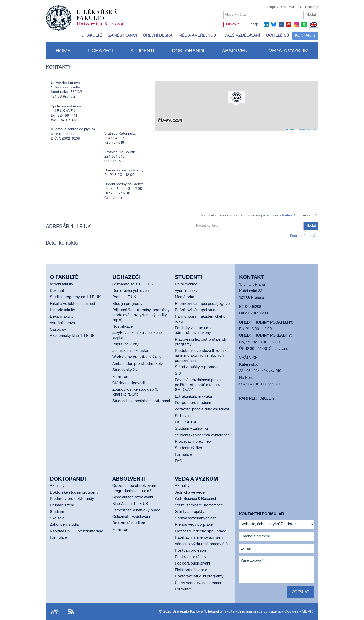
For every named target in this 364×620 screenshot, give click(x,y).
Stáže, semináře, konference (199, 505)
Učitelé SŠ (277, 36)
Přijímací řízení (62, 505)
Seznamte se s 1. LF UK (133, 284)
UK (284, 7)
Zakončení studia (64, 525)
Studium (57, 512)
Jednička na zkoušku (130, 351)
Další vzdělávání (242, 36)
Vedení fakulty (62, 284)
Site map (56, 612)
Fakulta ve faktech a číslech (73, 304)
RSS (71, 612)
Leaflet (290, 130)
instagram (296, 24)
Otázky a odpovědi (128, 383)
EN (313, 27)
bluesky (274, 24)
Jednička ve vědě (190, 493)
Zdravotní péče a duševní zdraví (202, 409)
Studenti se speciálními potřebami (141, 401)
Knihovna (183, 416)
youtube (289, 24)
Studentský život (127, 370)
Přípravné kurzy (126, 344)
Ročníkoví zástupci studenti (198, 310)
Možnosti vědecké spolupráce (200, 531)
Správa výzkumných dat (195, 518)
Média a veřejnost (198, 36)
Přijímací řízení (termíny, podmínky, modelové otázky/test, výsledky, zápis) (141, 315)
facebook (281, 24)
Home (63, 51)
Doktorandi (188, 51)
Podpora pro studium (193, 403)
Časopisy (58, 330)
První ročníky (186, 284)
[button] (236, 99)
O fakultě (92, 36)
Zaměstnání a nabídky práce (136, 510)
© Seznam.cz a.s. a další (306, 130)
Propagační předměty (193, 442)
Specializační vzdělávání (133, 497)
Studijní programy (127, 304)
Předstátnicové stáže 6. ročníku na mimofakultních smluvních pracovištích (202, 356)
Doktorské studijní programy (74, 493)
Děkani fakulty (62, 317)
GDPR (307, 612)
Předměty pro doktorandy (72, 499)
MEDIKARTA (186, 422)
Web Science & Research (196, 499)
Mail (292, 7)
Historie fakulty (63, 310)
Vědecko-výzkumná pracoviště (201, 544)
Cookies (291, 612)
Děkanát (57, 291)
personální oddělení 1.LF (281, 215)
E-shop (253, 24)
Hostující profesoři (190, 551)
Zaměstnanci (123, 36)
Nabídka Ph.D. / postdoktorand (77, 531)
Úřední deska (158, 36)
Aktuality (57, 486)
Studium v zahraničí (191, 429)
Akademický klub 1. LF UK (72, 336)
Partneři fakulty (257, 399)
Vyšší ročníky (186, 291)
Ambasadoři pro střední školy (138, 364)
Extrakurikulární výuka (193, 397)
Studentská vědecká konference (202, 435)
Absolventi (237, 51)
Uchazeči (100, 51)
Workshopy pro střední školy (137, 357)
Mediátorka (185, 297)
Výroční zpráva (62, 323)
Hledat (311, 15)
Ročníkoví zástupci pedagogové (202, 304)
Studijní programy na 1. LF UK (75, 297)
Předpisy (272, 7)
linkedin (266, 24)
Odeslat (300, 592)
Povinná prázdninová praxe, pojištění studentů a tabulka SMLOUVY (198, 385)
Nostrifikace (123, 327)
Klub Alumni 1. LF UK (130, 504)
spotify (304, 24)
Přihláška (233, 24)
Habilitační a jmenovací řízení (199, 538)
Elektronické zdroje (191, 570)
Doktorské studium (129, 523)
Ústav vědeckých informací (198, 583)
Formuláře (121, 377)
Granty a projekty (190, 512)
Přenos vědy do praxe (194, 525)
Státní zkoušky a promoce (197, 367)
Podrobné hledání (304, 236)
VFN (314, 215)
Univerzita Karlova (104, 27)
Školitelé (57, 518)
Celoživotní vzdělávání (131, 517)
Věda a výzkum (289, 51)
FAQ (179, 461)
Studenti (142, 51)
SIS (300, 7)
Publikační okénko (190, 557)
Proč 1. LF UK (124, 297)
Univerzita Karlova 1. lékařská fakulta (203, 612)
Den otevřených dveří (130, 291)
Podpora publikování (192, 563)
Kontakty (312, 7)
